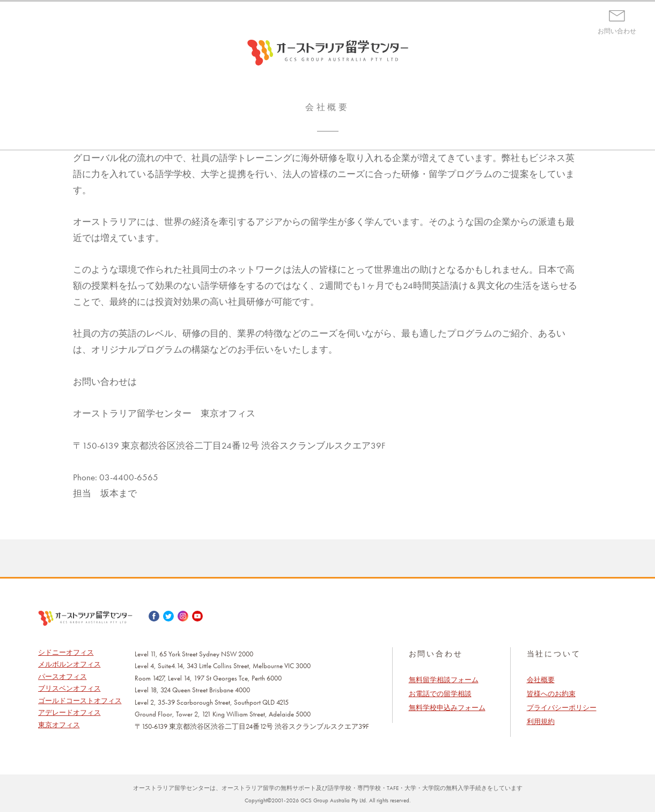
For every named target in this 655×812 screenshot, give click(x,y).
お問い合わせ (617, 31)
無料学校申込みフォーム (447, 708)
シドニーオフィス (66, 652)
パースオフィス (62, 676)
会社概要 (541, 680)
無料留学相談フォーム (444, 680)
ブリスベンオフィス (69, 688)
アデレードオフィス (69, 712)
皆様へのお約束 (551, 694)
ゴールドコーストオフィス (80, 701)
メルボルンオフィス (69, 664)
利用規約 (541, 722)
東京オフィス (59, 725)
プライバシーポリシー (562, 708)
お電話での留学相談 (440, 694)
